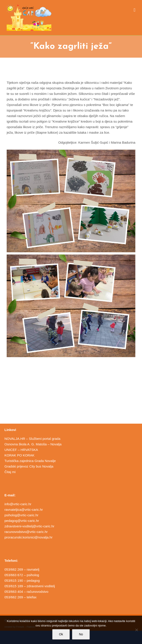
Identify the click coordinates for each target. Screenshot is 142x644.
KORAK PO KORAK (19, 455)
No (81, 634)
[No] (136, 630)
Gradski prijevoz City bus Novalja (29, 466)
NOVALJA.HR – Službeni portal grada (32, 439)
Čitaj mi (10, 472)
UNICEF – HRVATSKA (21, 450)
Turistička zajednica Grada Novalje (30, 461)
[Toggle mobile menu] (134, 10)
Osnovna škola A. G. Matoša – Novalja (33, 444)
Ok (61, 634)
